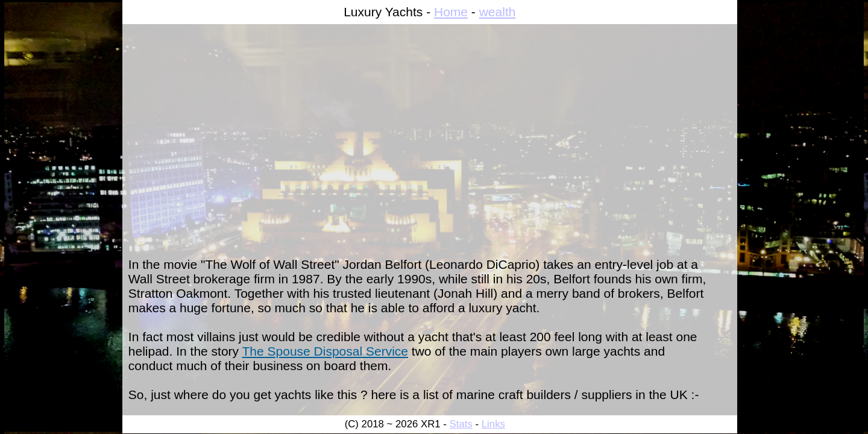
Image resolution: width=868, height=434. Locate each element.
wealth (498, 12)
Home (451, 12)
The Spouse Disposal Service (325, 351)
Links (493, 424)
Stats (461, 424)
